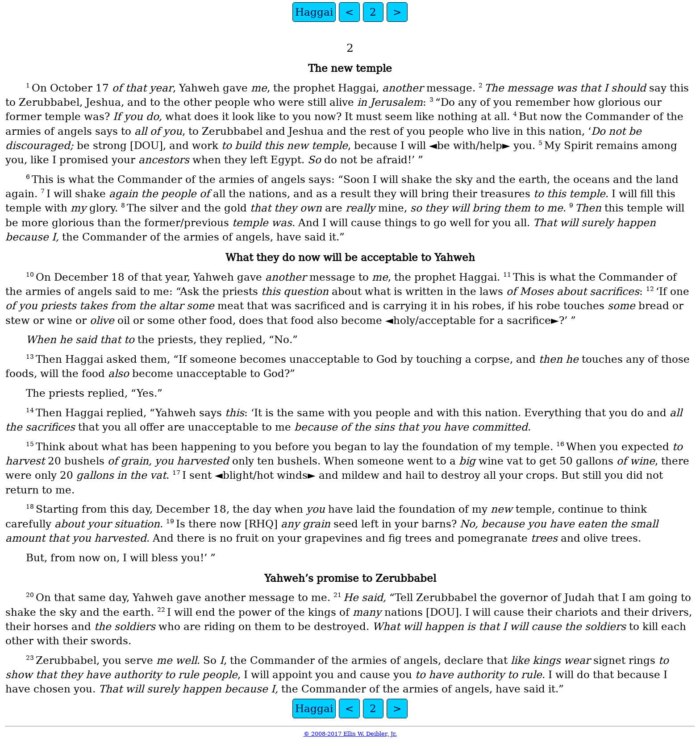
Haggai (314, 12)
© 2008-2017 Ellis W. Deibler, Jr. (350, 734)
